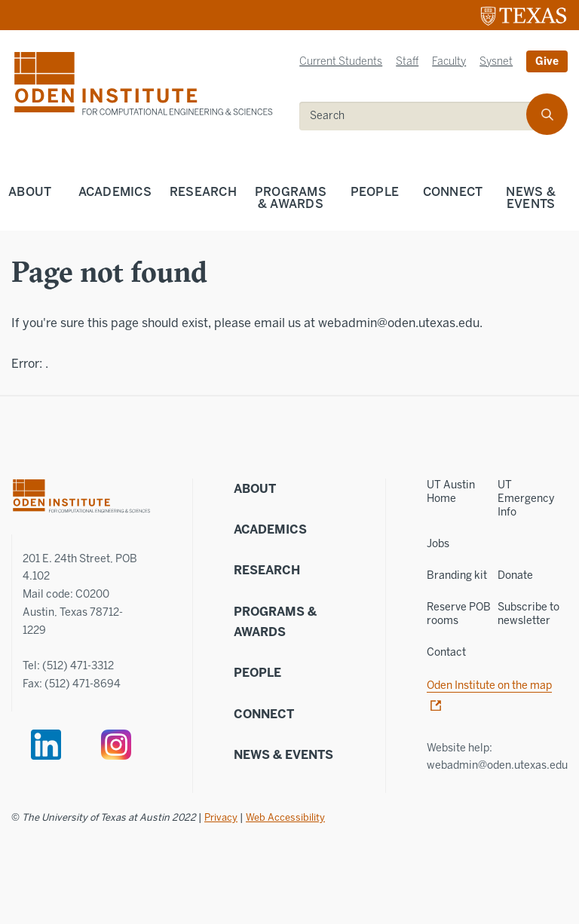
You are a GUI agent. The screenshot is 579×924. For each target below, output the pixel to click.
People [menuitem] (375, 192)
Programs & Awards (275, 622)
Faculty (449, 61)
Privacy (221, 817)
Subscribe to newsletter (528, 614)
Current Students (341, 61)
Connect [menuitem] (453, 192)
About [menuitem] (30, 192)
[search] (547, 114)
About (255, 489)
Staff (407, 61)
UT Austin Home (451, 492)
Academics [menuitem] (115, 192)
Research (267, 570)
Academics (270, 529)
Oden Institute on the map (489, 685)
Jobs (438, 544)
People (257, 673)
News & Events (283, 755)
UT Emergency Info (526, 499)
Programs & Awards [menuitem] (291, 198)
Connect (264, 714)
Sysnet (496, 61)
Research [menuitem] (203, 192)
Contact (446, 652)
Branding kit (457, 575)
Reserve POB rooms (459, 614)
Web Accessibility (285, 817)
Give (547, 61)
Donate (515, 575)
